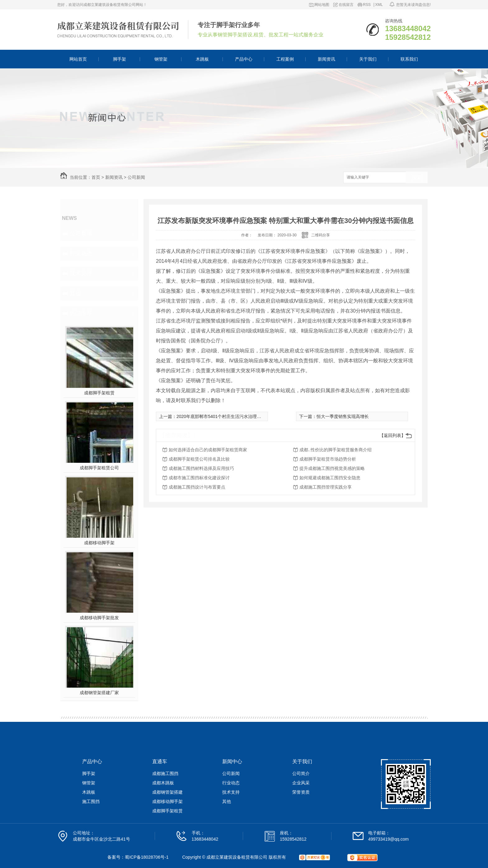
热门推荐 (81, 313)
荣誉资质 (301, 792)
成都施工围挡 (165, 773)
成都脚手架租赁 (99, 393)
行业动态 (81, 253)
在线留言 (346, 5)
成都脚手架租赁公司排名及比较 (199, 459)
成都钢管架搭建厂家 (99, 693)
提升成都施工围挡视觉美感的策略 (332, 468)
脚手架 (120, 59)
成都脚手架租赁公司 (99, 468)
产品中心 (244, 59)
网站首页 (78, 59)
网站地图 (322, 5)
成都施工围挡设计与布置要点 (197, 487)
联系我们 (409, 59)
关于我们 (368, 59)
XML (379, 5)
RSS (367, 5)
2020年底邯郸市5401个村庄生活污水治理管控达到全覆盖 (232, 416)
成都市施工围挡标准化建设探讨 (199, 478)
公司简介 (301, 773)
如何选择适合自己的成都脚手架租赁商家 (208, 450)
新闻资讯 (326, 59)
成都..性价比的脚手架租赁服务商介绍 (335, 450)
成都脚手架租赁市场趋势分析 (328, 459)
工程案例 (285, 59)
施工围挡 (91, 801)
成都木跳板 (163, 783)
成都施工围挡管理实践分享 (326, 487)
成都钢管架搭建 (167, 792)
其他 (75, 293)
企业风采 (301, 783)
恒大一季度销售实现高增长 (343, 416)
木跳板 (202, 59)
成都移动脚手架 (99, 543)
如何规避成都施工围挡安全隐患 (330, 478)
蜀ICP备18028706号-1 (147, 857)
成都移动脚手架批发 (99, 618)
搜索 (417, 178)
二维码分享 (321, 235)
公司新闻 (136, 177)
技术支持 (81, 273)
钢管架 (161, 59)
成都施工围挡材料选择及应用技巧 (201, 468)
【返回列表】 (392, 435)
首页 (96, 177)
